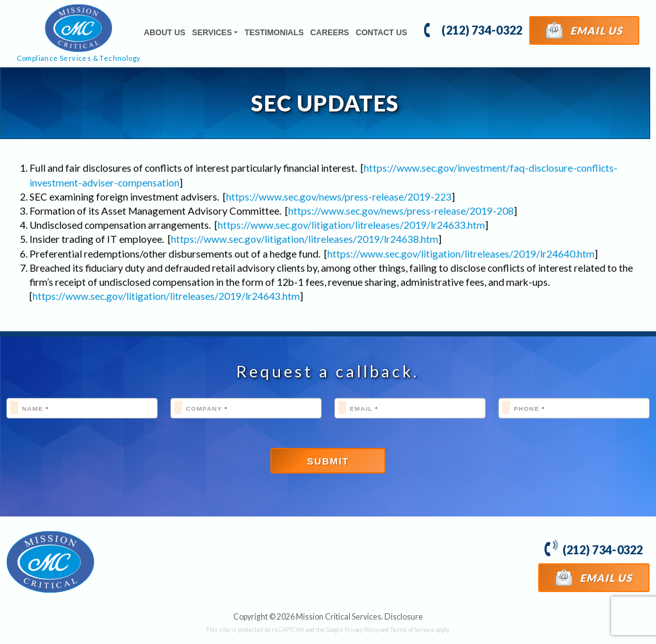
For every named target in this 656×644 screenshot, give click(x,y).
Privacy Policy (362, 630)
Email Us (585, 30)
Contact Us (381, 33)
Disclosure (404, 617)
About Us (165, 33)
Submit (328, 461)
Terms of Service (412, 630)
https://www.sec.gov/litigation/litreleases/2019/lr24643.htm (166, 296)
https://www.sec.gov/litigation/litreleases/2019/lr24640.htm (461, 254)
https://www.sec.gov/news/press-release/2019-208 (401, 211)
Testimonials (274, 33)
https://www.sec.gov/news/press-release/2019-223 (339, 197)
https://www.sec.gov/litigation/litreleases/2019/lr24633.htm (351, 225)
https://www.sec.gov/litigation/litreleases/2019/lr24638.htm (305, 239)
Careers (330, 33)
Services (212, 33)
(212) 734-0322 (473, 29)
